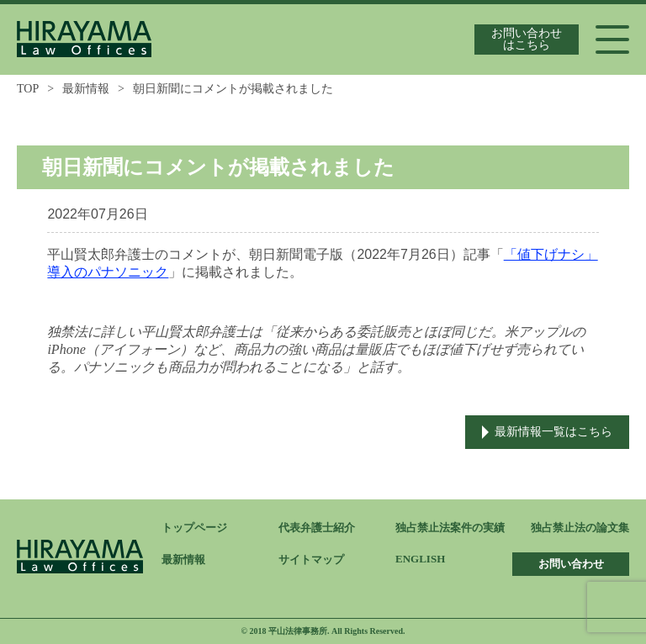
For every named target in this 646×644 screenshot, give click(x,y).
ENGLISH (420, 559)
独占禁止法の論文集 (580, 528)
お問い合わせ (571, 564)
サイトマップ (311, 560)
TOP (28, 89)
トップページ (194, 528)
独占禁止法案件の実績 (450, 528)
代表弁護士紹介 (317, 528)
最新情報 (86, 89)
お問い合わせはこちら (527, 39)
